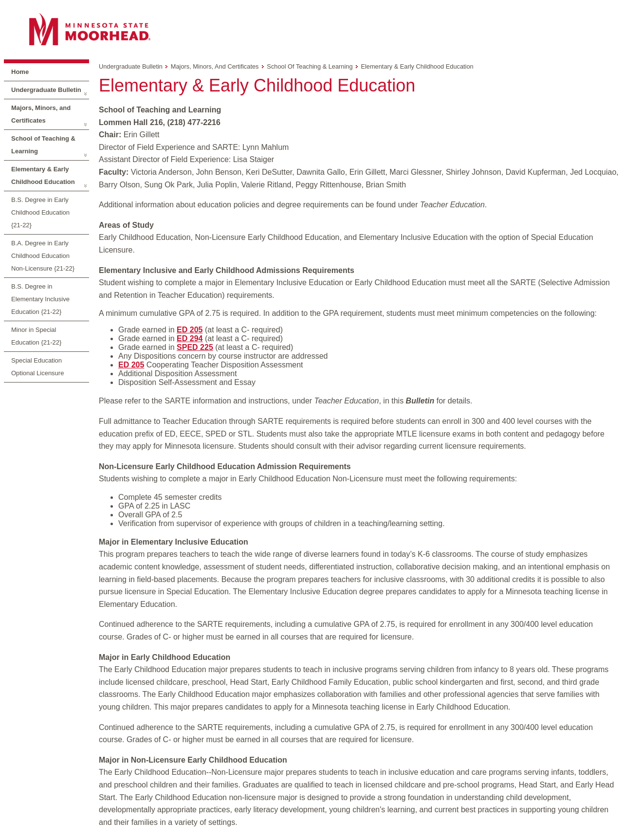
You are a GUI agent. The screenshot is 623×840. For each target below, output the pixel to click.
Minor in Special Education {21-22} (36, 336)
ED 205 (190, 330)
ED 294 (190, 338)
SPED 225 (195, 347)
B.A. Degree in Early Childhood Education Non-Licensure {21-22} (43, 256)
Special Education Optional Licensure (37, 367)
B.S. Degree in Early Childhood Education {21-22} (40, 212)
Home (20, 72)
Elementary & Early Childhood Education (43, 175)
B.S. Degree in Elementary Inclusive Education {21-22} (40, 299)
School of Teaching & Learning (43, 145)
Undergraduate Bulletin (46, 90)
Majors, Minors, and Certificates (41, 114)
